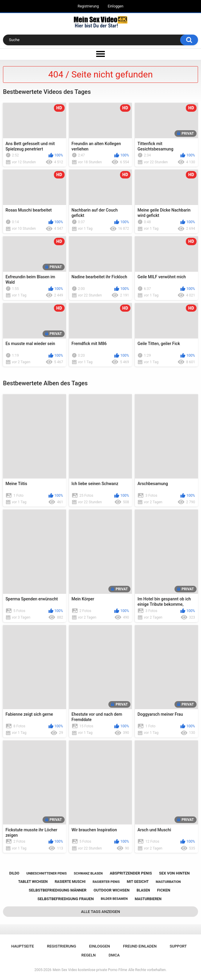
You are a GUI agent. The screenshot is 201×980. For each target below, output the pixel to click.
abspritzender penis (131, 873)
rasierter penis (106, 882)
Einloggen (116, 6)
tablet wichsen (33, 882)
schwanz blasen (88, 873)
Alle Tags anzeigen (100, 912)
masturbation (168, 882)
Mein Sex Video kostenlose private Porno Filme (90, 970)
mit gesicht (138, 882)
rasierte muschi (70, 882)
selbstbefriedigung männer (57, 890)
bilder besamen (114, 899)
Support (178, 946)
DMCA (114, 955)
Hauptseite (23, 946)
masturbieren (148, 899)
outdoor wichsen (112, 890)
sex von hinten (174, 873)
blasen (143, 890)
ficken (163, 890)
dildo (14, 873)
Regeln (88, 955)
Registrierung (88, 6)
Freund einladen (140, 946)
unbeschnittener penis (47, 873)
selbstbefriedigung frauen (66, 899)
